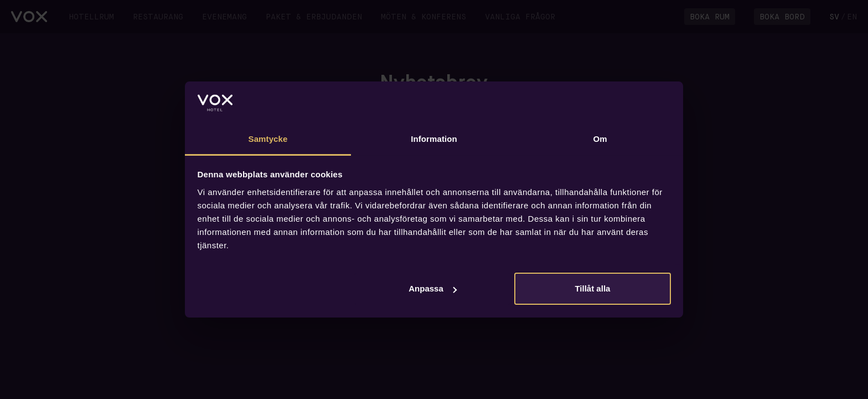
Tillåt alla (592, 288)
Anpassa (433, 288)
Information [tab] (434, 139)
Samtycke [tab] (268, 139)
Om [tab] (600, 139)
